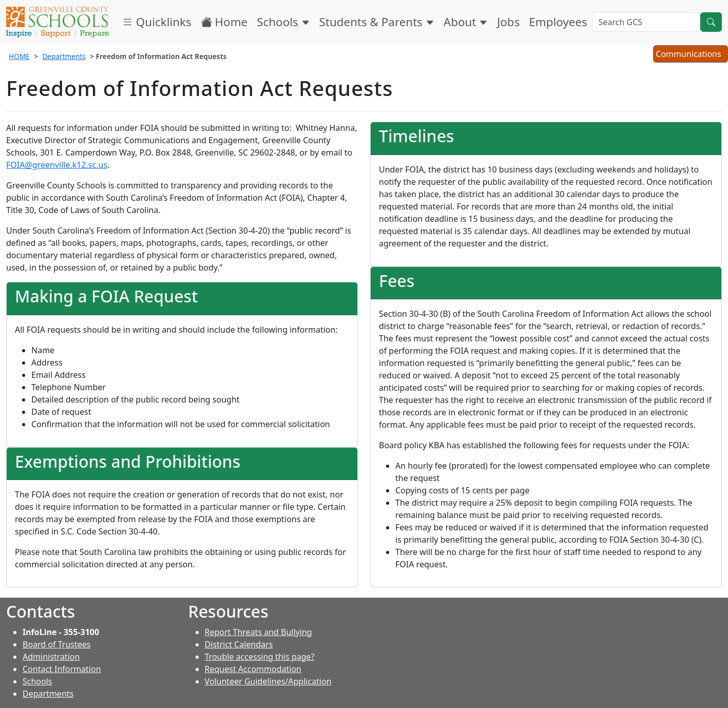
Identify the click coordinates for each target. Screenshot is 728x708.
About (466, 22)
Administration (51, 657)
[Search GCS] (646, 22)
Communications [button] (690, 55)
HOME (19, 56)
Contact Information (62, 669)
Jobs (508, 22)
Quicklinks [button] (157, 22)
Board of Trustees (56, 644)
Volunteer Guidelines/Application (268, 681)
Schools (283, 22)
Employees (558, 22)
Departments (64, 56)
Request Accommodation (253, 669)
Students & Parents (377, 22)
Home (224, 22)
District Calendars (239, 644)
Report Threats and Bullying (258, 632)
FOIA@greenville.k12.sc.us (57, 165)
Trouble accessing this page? (260, 657)
